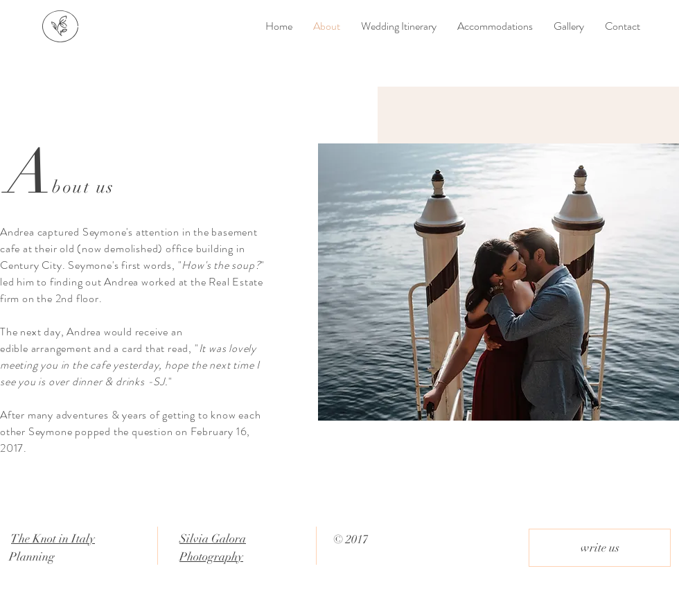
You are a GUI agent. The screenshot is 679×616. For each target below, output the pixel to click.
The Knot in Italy (53, 539)
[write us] (600, 548)
